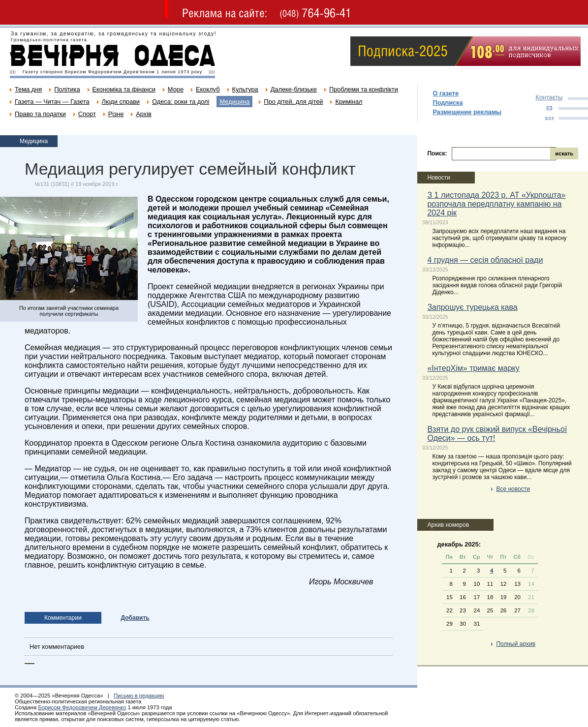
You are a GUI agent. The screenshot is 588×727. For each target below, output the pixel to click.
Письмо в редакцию (139, 696)
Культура (245, 89)
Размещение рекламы (467, 112)
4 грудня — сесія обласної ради (485, 260)
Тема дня (28, 89)
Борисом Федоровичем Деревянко (82, 707)
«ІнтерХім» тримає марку (473, 368)
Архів (144, 114)
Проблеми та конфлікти (364, 89)
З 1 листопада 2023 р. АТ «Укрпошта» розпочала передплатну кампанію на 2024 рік (496, 204)
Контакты (549, 97)
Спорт (87, 114)
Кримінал (349, 102)
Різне (116, 114)
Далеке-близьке (294, 89)
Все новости (513, 489)
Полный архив (516, 644)
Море (176, 89)
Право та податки (40, 114)
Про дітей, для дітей (293, 102)
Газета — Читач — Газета (52, 102)
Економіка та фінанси (124, 89)
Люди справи (121, 102)
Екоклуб (208, 89)
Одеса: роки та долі (181, 102)
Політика (67, 89)
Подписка (448, 103)
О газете (446, 93)
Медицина (234, 102)
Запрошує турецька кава (472, 307)
